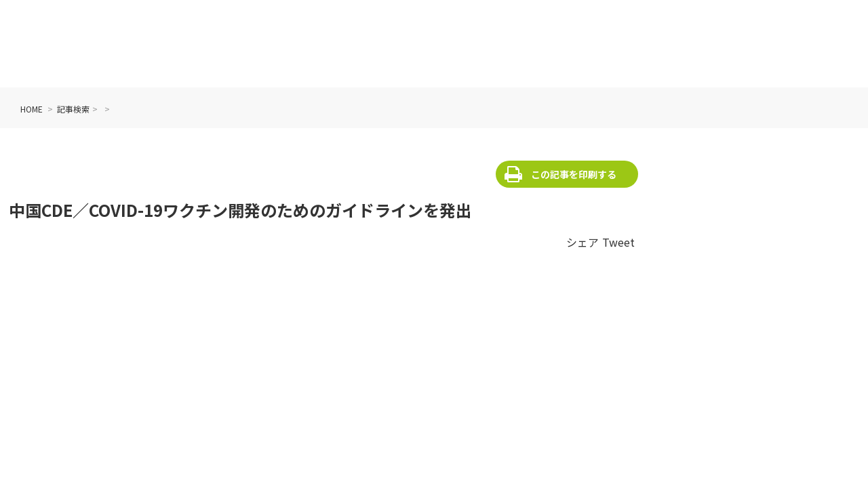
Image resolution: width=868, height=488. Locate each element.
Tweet (618, 242)
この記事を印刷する (574, 174)
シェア (583, 242)
